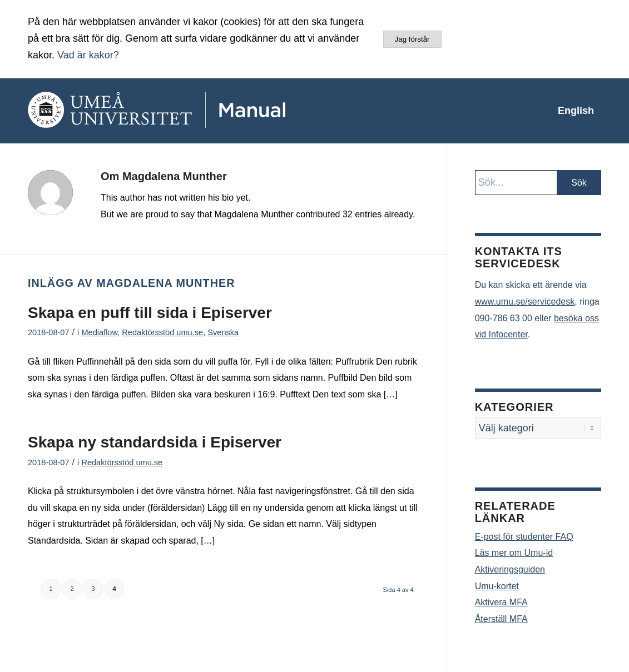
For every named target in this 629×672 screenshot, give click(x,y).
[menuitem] (576, 111)
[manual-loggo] (189, 111)
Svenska (223, 332)
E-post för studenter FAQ (524, 537)
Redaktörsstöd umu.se (162, 332)
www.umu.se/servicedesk (525, 302)
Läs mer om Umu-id (514, 553)
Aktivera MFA (501, 602)
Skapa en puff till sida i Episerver (150, 313)
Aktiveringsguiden (510, 569)
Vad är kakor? (88, 55)
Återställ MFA (501, 619)
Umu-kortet (497, 586)
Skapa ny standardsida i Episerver (155, 442)
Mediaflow (99, 332)
